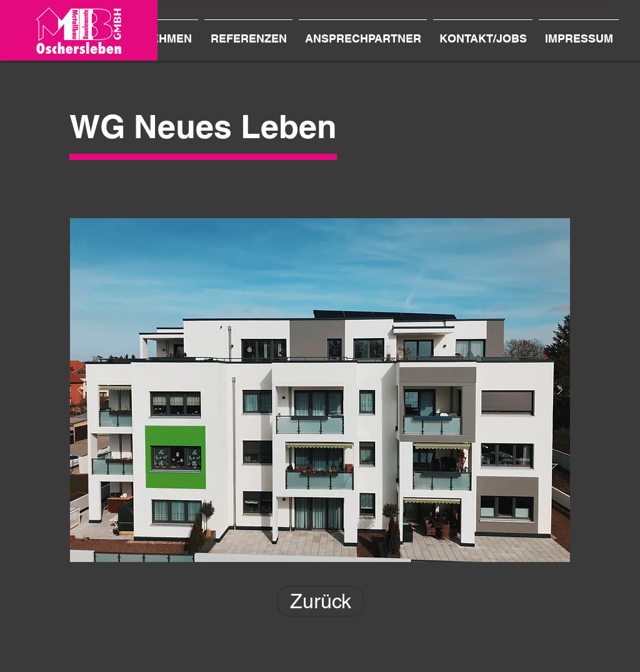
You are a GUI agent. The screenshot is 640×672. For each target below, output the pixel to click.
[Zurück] (321, 601)
